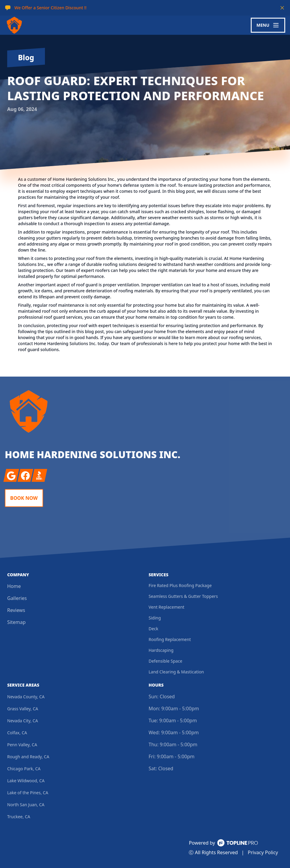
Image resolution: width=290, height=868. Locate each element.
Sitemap (16, 622)
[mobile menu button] (268, 25)
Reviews (16, 610)
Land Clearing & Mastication (176, 672)
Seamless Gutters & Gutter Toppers (183, 596)
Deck (153, 629)
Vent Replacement (166, 607)
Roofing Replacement (170, 639)
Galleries (17, 598)
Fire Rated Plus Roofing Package (180, 585)
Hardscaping (161, 650)
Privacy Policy (263, 852)
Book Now (24, 498)
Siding (155, 618)
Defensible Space (165, 661)
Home (14, 586)
